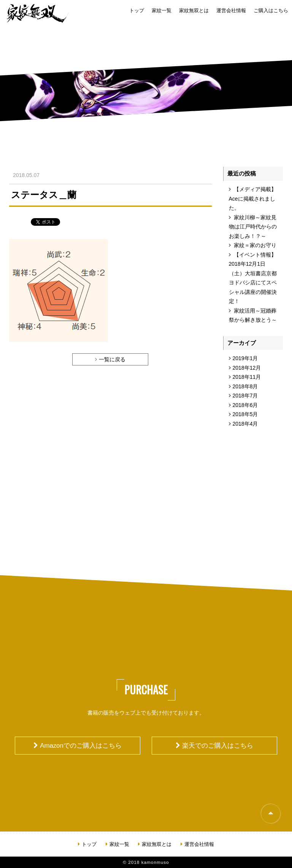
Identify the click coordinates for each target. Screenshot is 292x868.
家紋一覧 (162, 11)
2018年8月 (245, 386)
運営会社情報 (231, 11)
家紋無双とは (194, 11)
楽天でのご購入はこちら (218, 746)
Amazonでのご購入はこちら (81, 746)
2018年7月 (245, 396)
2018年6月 (245, 405)
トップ (137, 11)
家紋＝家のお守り (255, 245)
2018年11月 (247, 377)
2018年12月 (247, 368)
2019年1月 (245, 358)
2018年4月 (245, 424)
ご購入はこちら (271, 11)
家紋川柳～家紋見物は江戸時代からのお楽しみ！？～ (253, 227)
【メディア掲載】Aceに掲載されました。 (253, 199)
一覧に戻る (112, 359)
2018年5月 (245, 414)
